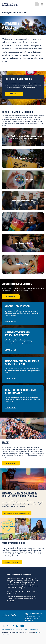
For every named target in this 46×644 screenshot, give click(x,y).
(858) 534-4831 (29, 620)
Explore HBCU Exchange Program (17, 513)
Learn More (14, 94)
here (15, 593)
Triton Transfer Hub (12, 562)
